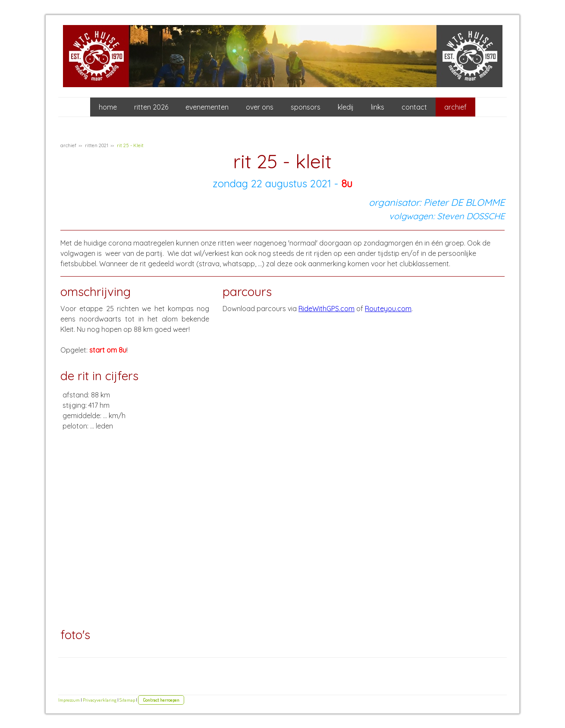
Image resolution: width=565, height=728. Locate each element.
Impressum (69, 700)
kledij (346, 107)
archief (455, 107)
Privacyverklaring (100, 700)
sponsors (306, 107)
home (108, 107)
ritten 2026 (151, 107)
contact (414, 107)
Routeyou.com (388, 309)
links (378, 107)
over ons (260, 107)
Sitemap (127, 700)
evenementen (207, 107)
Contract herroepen (161, 700)
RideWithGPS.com (326, 309)
